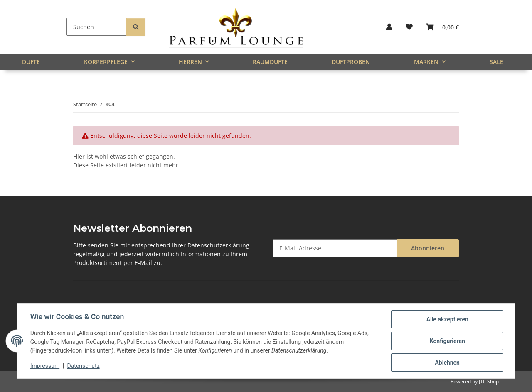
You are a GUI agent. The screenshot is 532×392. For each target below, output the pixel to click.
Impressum (45, 366)
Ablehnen (447, 363)
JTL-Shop (489, 381)
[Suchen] (97, 27)
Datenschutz (84, 366)
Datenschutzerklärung (218, 245)
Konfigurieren (447, 341)
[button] (389, 27)
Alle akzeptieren (447, 319)
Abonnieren (428, 248)
